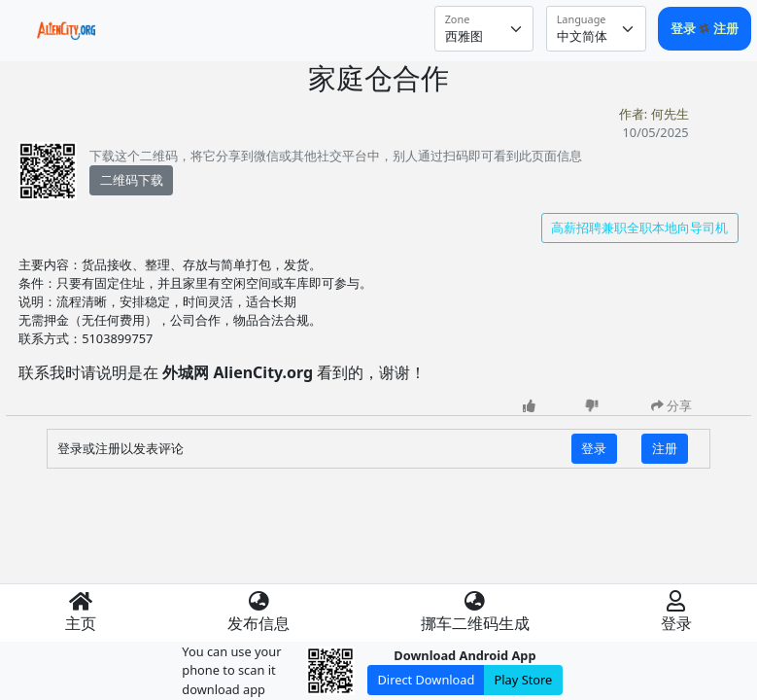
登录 (685, 28)
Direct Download (427, 680)
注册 (726, 28)
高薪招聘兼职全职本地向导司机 (639, 227)
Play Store (524, 680)
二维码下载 (132, 180)
